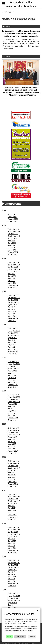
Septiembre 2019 (14, 435)
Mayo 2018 (12, 477)
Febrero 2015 (13, 583)
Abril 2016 (12, 546)
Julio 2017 (12, 506)
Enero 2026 (12, 221)
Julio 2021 (12, 373)
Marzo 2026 (12, 217)
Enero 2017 (12, 519)
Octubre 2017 (13, 499)
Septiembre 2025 (14, 236)
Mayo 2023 (12, 312)
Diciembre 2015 (14, 560)
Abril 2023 (12, 314)
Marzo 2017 (12, 515)
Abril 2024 (12, 281)
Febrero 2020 (13, 418)
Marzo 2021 (12, 382)
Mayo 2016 (12, 543)
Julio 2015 (12, 572)
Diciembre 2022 (14, 329)
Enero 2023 (12, 321)
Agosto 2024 (12, 272)
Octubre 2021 (13, 366)
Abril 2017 (12, 513)
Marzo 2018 (12, 482)
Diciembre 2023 (14, 295)
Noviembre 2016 (14, 530)
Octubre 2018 (13, 466)
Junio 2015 (12, 574)
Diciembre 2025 (14, 229)
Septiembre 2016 (14, 534)
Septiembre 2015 (14, 567)
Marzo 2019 (12, 449)
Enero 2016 (12, 553)
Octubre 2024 (13, 267)
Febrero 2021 (13, 385)
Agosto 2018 (12, 470)
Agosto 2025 (12, 238)
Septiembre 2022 (14, 336)
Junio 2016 (12, 541)
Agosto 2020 (12, 404)
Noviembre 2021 (14, 364)
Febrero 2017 (13, 517)
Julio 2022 (12, 340)
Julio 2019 (12, 440)
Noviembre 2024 (14, 265)
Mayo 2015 (12, 577)
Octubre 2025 (13, 234)
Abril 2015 (12, 579)
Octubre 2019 (13, 433)
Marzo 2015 (12, 581)
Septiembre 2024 (14, 269)
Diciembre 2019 (14, 428)
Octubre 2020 (13, 399)
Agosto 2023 (12, 305)
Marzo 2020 (12, 416)
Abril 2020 (12, 413)
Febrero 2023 (13, 318)
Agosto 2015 (12, 570)
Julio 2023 (12, 307)
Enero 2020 (12, 420)
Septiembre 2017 (14, 501)
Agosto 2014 (12, 603)
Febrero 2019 (13, 451)
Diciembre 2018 (14, 461)
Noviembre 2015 (14, 563)
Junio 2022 (12, 342)
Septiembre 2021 (14, 369)
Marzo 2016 (12, 548)
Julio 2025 (12, 241)
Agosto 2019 (12, 437)
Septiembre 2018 (14, 468)
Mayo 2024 (12, 278)
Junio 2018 (12, 475)
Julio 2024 (12, 274)
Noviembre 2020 (14, 397)
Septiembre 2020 (14, 402)
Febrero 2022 (13, 352)
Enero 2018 (12, 486)
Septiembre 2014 (14, 600)
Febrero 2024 (13, 285)
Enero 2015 (12, 586)
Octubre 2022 (13, 333)
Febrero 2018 (13, 484)
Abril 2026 (12, 214)
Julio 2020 (12, 406)
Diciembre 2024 (14, 262)
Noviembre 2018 (14, 463)
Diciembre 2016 (14, 527)
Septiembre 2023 (14, 302)
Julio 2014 (12, 605)
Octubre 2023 (13, 300)
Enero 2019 (12, 453)
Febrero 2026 (13, 219)
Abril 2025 (12, 248)
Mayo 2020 (12, 411)
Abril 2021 (12, 380)
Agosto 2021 (12, 371)
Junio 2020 (12, 409)
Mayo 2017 (12, 510)
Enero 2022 (12, 354)
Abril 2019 (12, 446)
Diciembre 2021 (14, 362)
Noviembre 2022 (14, 331)
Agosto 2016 (12, 537)
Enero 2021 (12, 387)
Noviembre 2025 (14, 232)
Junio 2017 (12, 508)
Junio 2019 (12, 442)
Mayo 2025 (12, 245)
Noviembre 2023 (14, 298)
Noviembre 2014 (14, 596)
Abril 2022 (12, 347)
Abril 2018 (12, 479)
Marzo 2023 (12, 316)
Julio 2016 (12, 539)
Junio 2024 (12, 276)
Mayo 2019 (12, 444)
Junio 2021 (12, 376)
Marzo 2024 (12, 283)
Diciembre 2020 (14, 395)
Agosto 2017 (12, 503)
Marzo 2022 (12, 349)
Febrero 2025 (13, 252)
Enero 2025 (12, 255)
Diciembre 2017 (14, 494)
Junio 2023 (12, 309)
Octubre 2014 (13, 598)
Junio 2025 (12, 243)
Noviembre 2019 (14, 430)
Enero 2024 (12, 288)
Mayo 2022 (12, 345)
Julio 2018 (12, 473)
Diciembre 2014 (14, 594)
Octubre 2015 (13, 565)
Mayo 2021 (12, 378)
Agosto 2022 (12, 338)
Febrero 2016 (13, 550)
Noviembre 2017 (14, 497)
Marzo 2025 (12, 250)
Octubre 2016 (13, 532)
